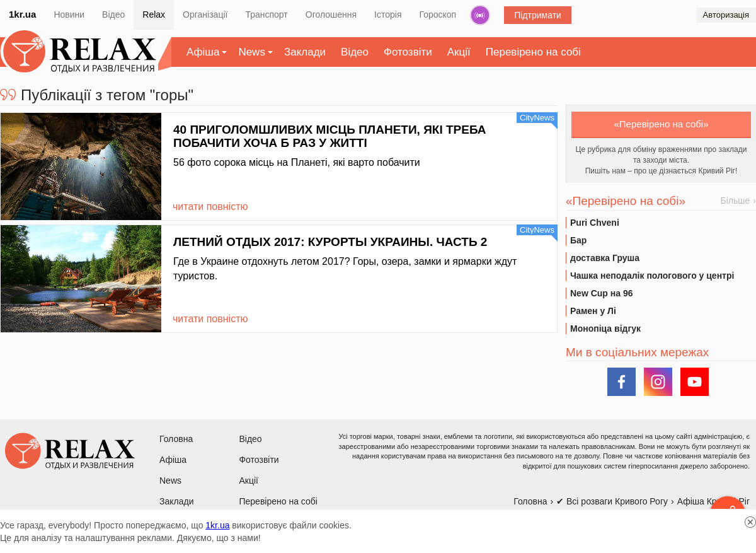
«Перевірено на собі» (661, 124)
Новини (69, 15)
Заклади (305, 52)
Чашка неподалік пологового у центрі (652, 276)
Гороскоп (438, 15)
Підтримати (538, 15)
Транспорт (266, 15)
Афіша (203, 52)
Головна (176, 439)
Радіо (480, 15)
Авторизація (726, 15)
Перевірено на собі (533, 52)
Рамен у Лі (593, 311)
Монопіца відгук (605, 329)
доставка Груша (605, 258)
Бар (578, 240)
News (252, 52)
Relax (154, 15)
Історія (388, 15)
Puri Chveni (595, 223)
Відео (113, 15)
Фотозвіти (408, 52)
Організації (205, 15)
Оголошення (331, 15)
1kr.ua (22, 14)
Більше (736, 201)
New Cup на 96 (601, 293)
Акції (459, 52)
